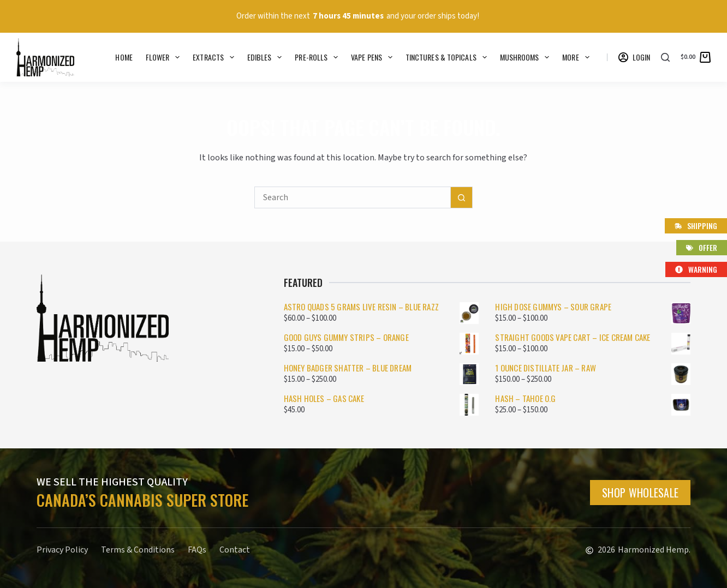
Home (124, 57)
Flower (165, 57)
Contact (235, 550)
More (578, 57)
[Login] (634, 57)
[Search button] (462, 197)
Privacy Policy (62, 550)
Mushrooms (527, 57)
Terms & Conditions (138, 550)
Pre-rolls (318, 57)
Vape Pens (374, 57)
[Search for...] (353, 197)
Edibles (267, 57)
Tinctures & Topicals (448, 57)
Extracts (216, 57)
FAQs (197, 550)
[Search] (665, 57)
